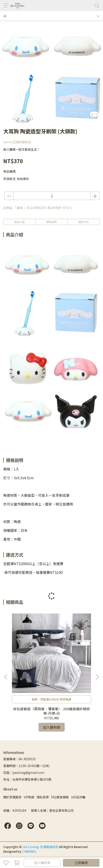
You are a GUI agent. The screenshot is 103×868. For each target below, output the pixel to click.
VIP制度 (29, 797)
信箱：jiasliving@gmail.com (24, 773)
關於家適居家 (12, 797)
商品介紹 (19, 222)
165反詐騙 (78, 797)
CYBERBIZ (29, 851)
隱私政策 (43, 797)
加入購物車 (42, 863)
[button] (97, 677)
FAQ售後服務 (60, 797)
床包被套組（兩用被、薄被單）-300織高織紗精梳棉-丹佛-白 (51, 711)
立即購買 (81, 863)
